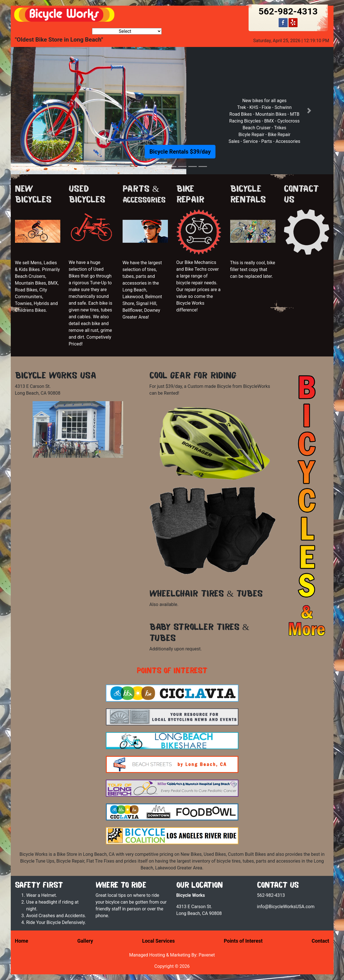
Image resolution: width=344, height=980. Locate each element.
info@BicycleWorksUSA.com (286, 907)
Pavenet (207, 955)
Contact (321, 941)
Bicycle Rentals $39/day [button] (180, 152)
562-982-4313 (288, 11)
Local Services (158, 941)
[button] (35, 111)
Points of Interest (243, 941)
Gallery (85, 941)
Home (22, 941)
